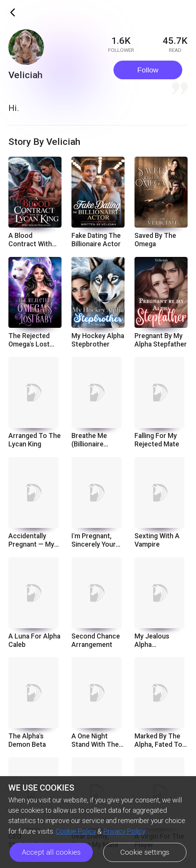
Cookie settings (145, 852)
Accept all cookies (51, 852)
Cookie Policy (76, 831)
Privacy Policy (124, 831)
